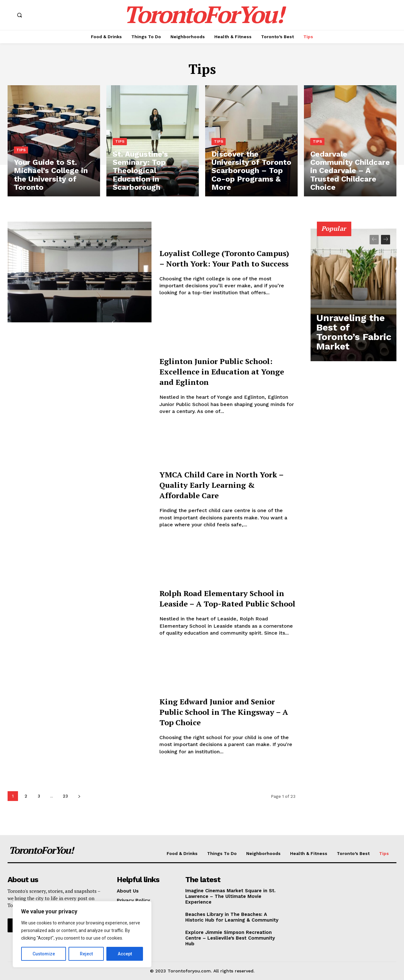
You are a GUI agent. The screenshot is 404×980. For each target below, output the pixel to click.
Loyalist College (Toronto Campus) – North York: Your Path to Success (224, 258)
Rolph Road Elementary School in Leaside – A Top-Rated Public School (219, 598)
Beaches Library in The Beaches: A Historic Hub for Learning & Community (232, 917)
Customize (44, 954)
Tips (21, 160)
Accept (125, 954)
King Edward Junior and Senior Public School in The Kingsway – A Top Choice (223, 711)
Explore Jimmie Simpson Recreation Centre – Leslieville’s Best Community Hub (230, 938)
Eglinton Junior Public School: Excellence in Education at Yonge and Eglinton (214, 371)
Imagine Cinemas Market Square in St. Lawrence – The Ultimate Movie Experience (230, 896)
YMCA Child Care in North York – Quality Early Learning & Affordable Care (224, 484)
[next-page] (79, 796)
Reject (86, 954)
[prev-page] (374, 240)
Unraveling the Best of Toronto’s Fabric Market (353, 345)
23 (65, 796)
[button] (19, 15)
